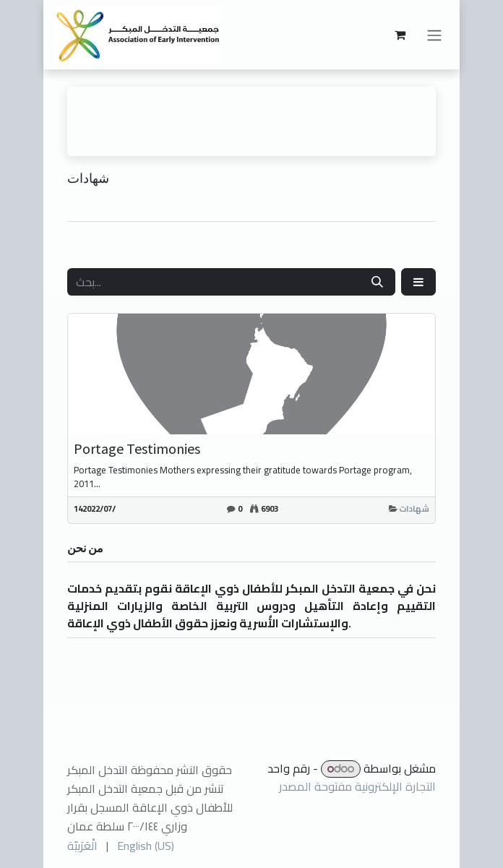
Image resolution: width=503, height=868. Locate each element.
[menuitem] (82, 846)
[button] (418, 282)
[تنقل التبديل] (434, 35)
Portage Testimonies (137, 449)
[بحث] (377, 282)
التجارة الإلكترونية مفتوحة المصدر (357, 786)
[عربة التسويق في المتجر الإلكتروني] (400, 35)
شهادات (414, 508)
